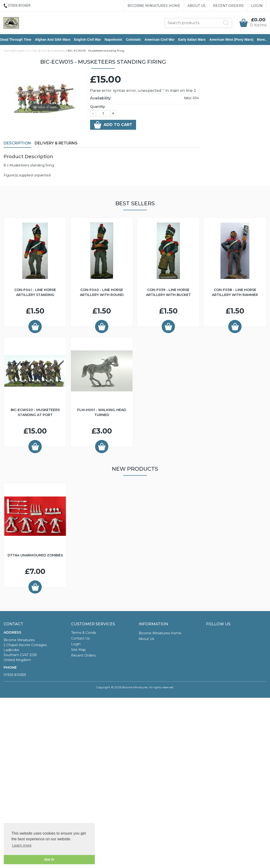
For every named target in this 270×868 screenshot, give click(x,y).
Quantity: (98, 107)
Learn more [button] (22, 845)
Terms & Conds (84, 633)
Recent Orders (228, 6)
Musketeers (57, 51)
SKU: (188, 98)
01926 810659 (15, 675)
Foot (44, 51)
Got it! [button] (49, 859)
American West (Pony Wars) (235, 40)
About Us (197, 6)
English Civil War (91, 40)
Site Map (78, 650)
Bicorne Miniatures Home (154, 6)
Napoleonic (117, 40)
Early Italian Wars (195, 40)
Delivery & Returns (56, 144)
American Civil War (163, 40)
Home (8, 51)
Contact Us (80, 639)
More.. (265, 40)
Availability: (101, 99)
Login (257, 6)
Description (17, 144)
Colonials (137, 40)
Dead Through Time (19, 40)
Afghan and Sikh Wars (56, 40)
